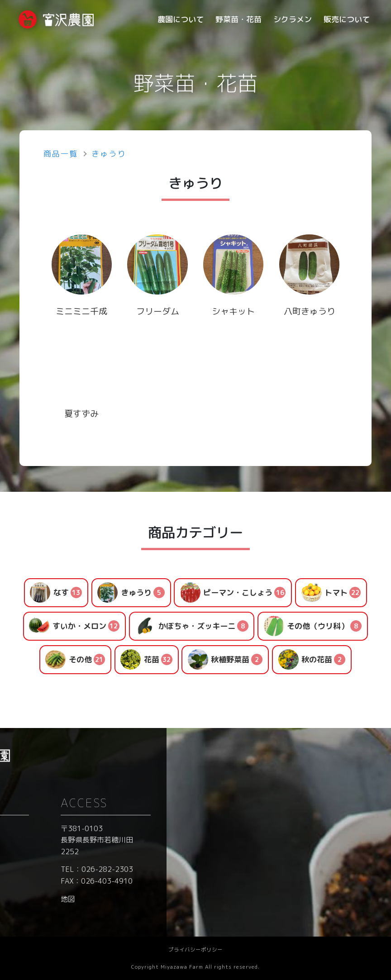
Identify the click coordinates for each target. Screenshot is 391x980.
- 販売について (66, 900)
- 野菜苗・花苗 (66, 864)
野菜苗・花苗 (238, 19)
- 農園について (66, 846)
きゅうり (109, 154)
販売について (347, 19)
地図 (292, 899)
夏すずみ (86, 414)
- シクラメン (62, 882)
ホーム (52, 828)
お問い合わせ (185, 828)
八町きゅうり (310, 311)
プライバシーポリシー (195, 950)
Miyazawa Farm (182, 967)
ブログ (174, 846)
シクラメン (293, 19)
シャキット (238, 311)
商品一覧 (61, 154)
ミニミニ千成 (81, 311)
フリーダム (158, 311)
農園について (181, 19)
